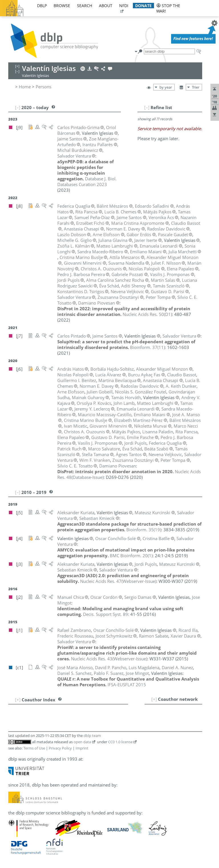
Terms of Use (34, 748)
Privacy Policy (60, 748)
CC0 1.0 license (120, 742)
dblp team (92, 736)
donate (143, 6)
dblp (42, 6)
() (147, 314)
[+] (154, 699)
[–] (147, 107)
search (85, 6)
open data (82, 742)
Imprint (82, 748)
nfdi (124, 6)
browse (62, 6)
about (106, 6)
